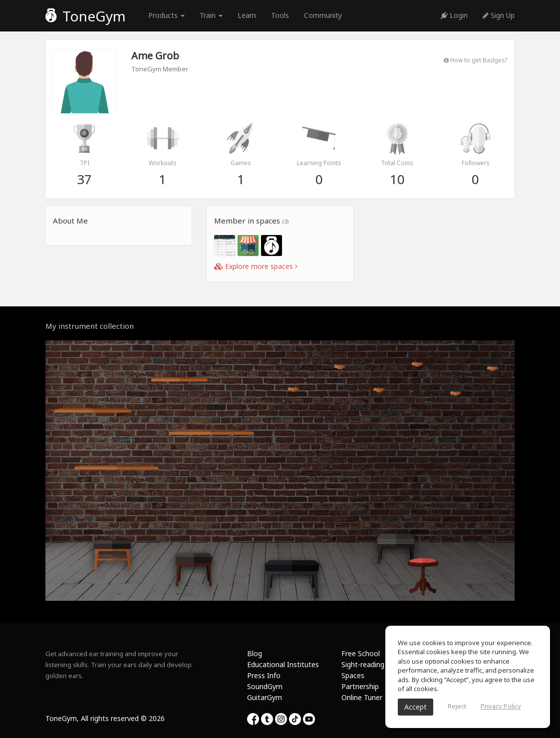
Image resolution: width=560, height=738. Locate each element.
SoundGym (265, 686)
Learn (247, 15)
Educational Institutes (283, 664)
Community (323, 15)
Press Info (264, 675)
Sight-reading (363, 664)
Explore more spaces (256, 266)
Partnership (360, 686)
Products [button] (166, 15)
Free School (361, 653)
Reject (457, 706)
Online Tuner (362, 697)
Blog (255, 653)
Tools (280, 15)
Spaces (353, 675)
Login (454, 15)
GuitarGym (265, 697)
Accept (416, 707)
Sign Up (499, 15)
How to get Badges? (475, 60)
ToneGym (86, 16)
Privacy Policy (501, 706)
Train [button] (211, 15)
